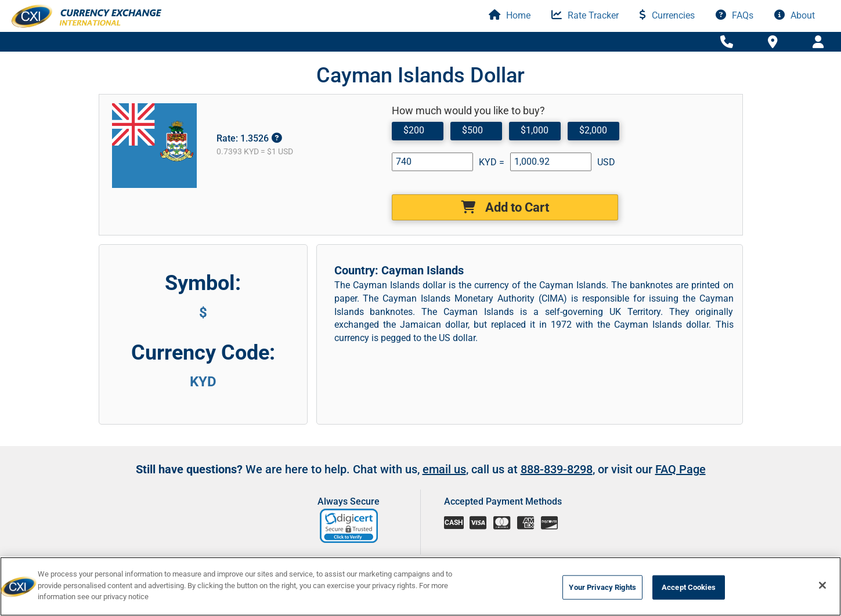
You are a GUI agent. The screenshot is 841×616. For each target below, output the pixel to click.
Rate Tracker (585, 15)
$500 (472, 130)
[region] (420, 586)
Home (510, 15)
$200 (414, 130)
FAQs (734, 15)
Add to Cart (505, 207)
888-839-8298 (557, 488)
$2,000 (593, 130)
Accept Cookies (689, 587)
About (795, 15)
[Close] (822, 585)
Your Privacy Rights (602, 587)
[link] (350, 544)
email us (444, 488)
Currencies (667, 15)
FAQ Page (681, 488)
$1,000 (535, 130)
